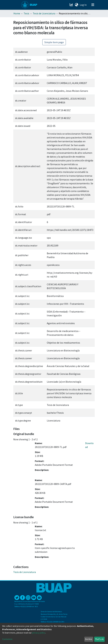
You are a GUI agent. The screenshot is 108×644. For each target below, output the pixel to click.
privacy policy (39, 633)
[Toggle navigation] (93, 5)
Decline (89, 639)
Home (17, 13)
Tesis (26, 13)
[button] (76, 5)
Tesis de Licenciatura (44, 13)
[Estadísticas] (71, 5)
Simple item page (54, 42)
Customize (7, 639)
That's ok (99, 639)
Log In (83, 5)
